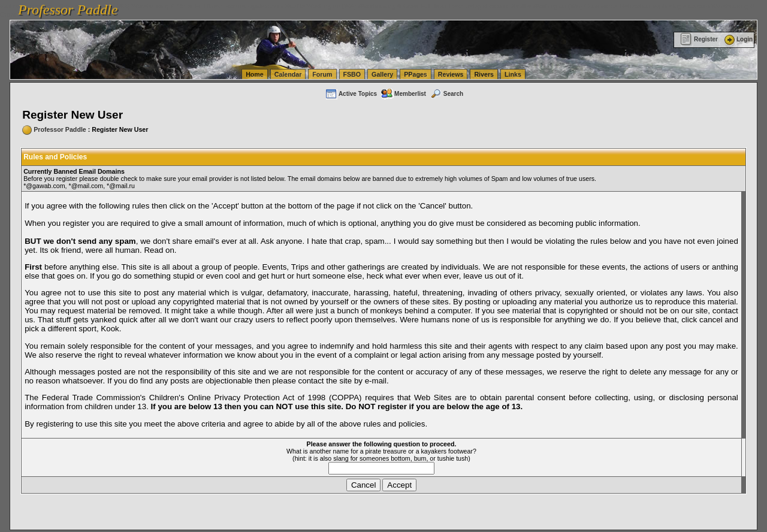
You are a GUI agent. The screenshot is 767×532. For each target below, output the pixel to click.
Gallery (382, 74)
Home (255, 74)
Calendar (288, 74)
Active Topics (351, 94)
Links (513, 74)
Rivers (484, 74)
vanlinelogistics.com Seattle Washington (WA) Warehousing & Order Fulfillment (339, 6)
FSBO (352, 74)
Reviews (451, 74)
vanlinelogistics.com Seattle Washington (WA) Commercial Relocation (551, 6)
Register (699, 39)
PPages (416, 74)
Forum (322, 74)
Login (738, 39)
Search (446, 94)
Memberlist (403, 94)
